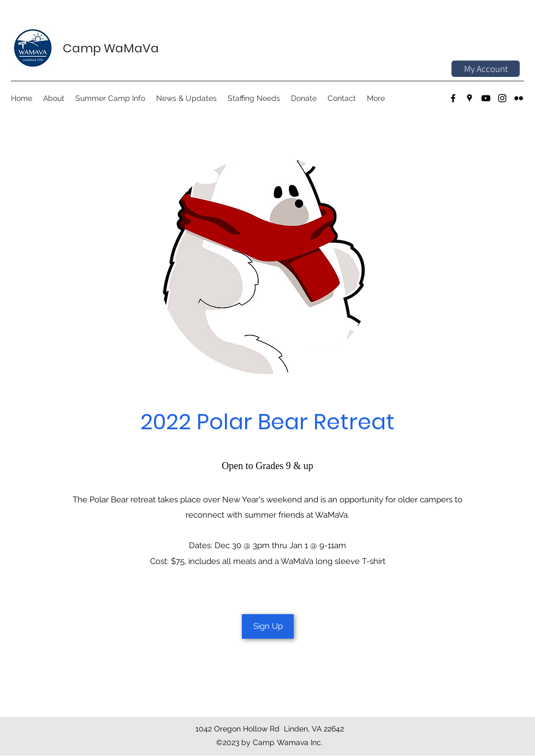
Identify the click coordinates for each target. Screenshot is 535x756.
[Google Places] (469, 98)
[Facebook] (453, 98)
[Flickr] (519, 98)
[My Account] (486, 69)
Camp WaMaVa (111, 48)
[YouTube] (486, 98)
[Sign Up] (268, 626)
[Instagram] (502, 98)
